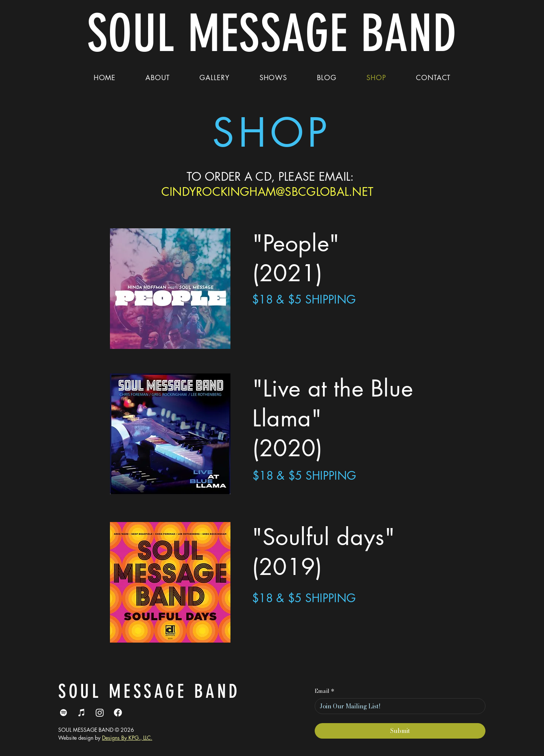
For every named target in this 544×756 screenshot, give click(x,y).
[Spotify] (63, 713)
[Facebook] (118, 713)
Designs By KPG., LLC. (127, 738)
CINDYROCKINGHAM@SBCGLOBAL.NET (267, 192)
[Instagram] (100, 713)
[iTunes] (82, 713)
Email (325, 691)
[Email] (398, 706)
